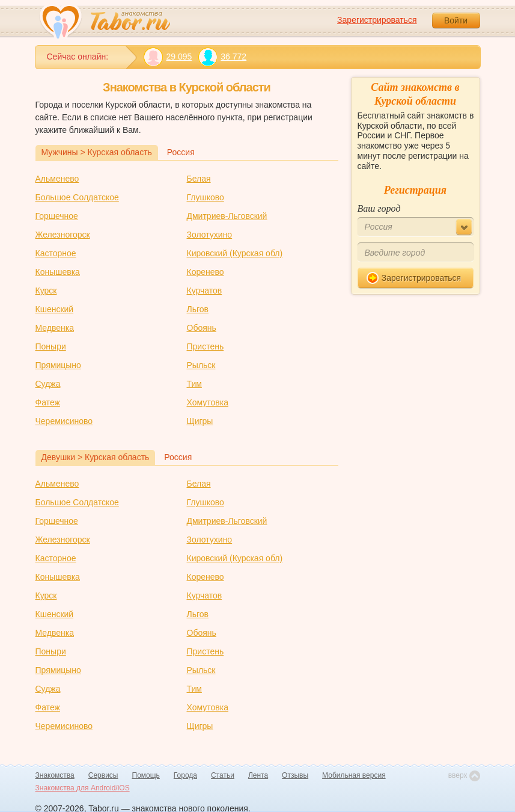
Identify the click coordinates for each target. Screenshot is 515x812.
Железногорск (63, 235)
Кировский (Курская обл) (235, 253)
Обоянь (202, 328)
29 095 (168, 57)
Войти (456, 20)
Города (185, 775)
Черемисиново (64, 421)
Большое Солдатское (77, 197)
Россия (181, 152)
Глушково (206, 197)
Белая (199, 179)
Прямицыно (58, 365)
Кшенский (55, 309)
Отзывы (295, 775)
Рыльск (201, 365)
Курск (46, 291)
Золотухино (210, 235)
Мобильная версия (354, 775)
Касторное (56, 253)
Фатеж (48, 402)
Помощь (146, 775)
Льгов (198, 309)
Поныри (51, 346)
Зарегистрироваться (377, 20)
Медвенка (55, 328)
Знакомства (55, 775)
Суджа (48, 384)
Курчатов (205, 291)
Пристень (206, 346)
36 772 (222, 57)
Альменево (57, 179)
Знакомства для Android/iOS (83, 788)
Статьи (223, 775)
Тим (194, 384)
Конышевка (58, 272)
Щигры (200, 421)
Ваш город (379, 208)
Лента (258, 775)
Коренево (206, 272)
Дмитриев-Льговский (227, 216)
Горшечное (57, 216)
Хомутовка (208, 402)
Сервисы (103, 775)
